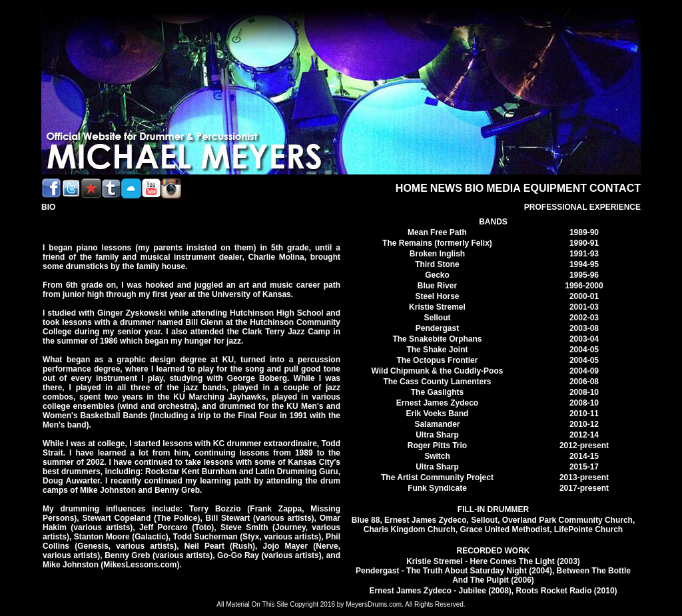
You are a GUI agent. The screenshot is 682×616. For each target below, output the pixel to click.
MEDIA (504, 188)
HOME (412, 188)
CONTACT (615, 188)
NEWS (446, 188)
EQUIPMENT (555, 188)
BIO (474, 188)
